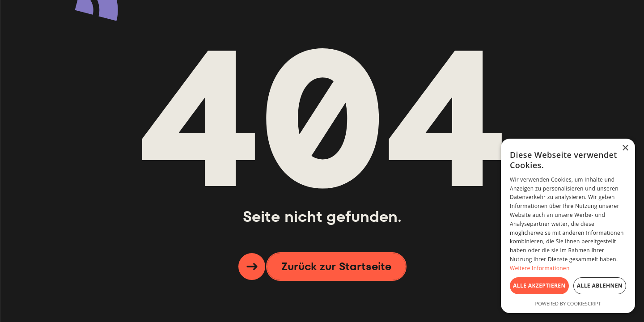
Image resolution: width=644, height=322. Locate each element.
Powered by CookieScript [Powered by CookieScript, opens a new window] (568, 303)
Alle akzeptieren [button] (539, 286)
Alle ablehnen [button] (600, 286)
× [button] (625, 148)
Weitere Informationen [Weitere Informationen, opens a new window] (540, 268)
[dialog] (568, 226)
